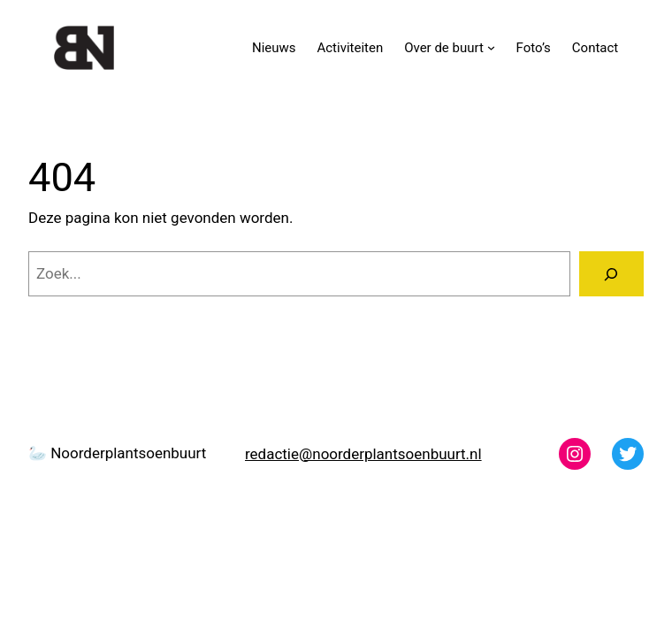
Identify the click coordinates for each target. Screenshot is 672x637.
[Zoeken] (611, 274)
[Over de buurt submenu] (491, 47)
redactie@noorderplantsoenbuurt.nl (363, 454)
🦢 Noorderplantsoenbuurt (117, 453)
